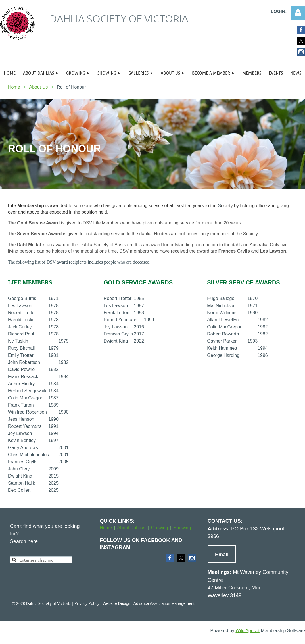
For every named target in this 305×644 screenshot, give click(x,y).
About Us (38, 87)
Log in (298, 13)
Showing (182, 528)
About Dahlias (131, 528)
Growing (160, 528)
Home (14, 87)
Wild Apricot (247, 631)
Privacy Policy (87, 603)
